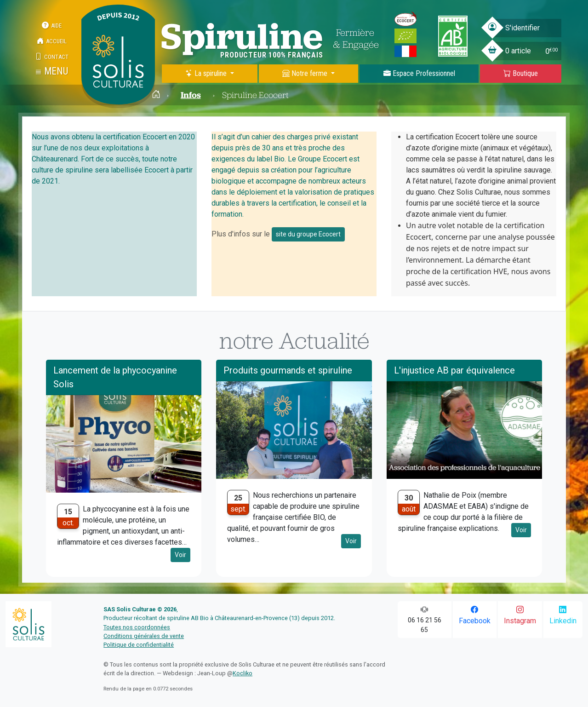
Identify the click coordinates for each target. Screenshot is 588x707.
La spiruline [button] (207, 73)
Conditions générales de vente (144, 636)
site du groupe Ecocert (308, 234)
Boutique (521, 73)
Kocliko (243, 673)
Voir (180, 555)
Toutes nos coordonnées (137, 627)
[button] (52, 71)
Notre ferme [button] (306, 73)
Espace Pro (419, 73)
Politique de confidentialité (139, 645)
